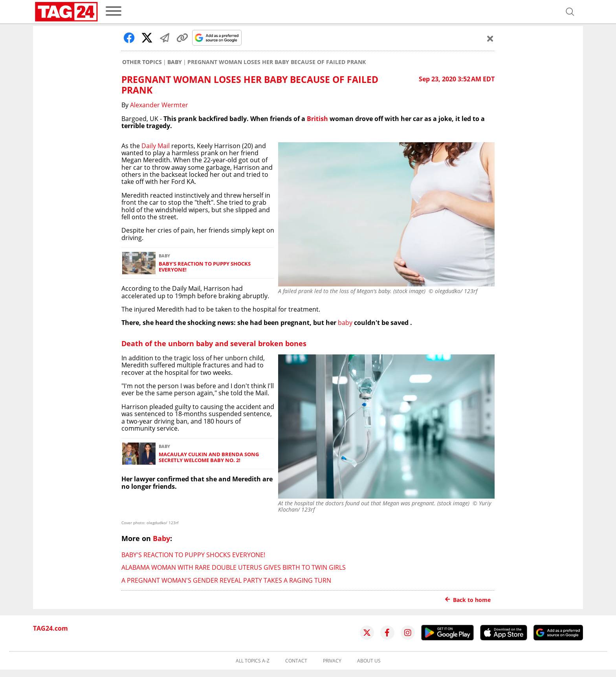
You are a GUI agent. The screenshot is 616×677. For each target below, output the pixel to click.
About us (369, 661)
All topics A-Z (253, 661)
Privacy (332, 661)
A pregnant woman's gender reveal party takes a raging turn (226, 580)
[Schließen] (490, 39)
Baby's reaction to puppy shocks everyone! (205, 267)
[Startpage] (66, 12)
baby (345, 323)
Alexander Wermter (159, 105)
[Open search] (570, 12)
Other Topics (142, 62)
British (317, 119)
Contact (296, 661)
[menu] (114, 12)
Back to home (468, 600)
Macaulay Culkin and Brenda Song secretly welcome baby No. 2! (209, 458)
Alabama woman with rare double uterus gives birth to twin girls (234, 567)
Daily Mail (156, 146)
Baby (175, 62)
